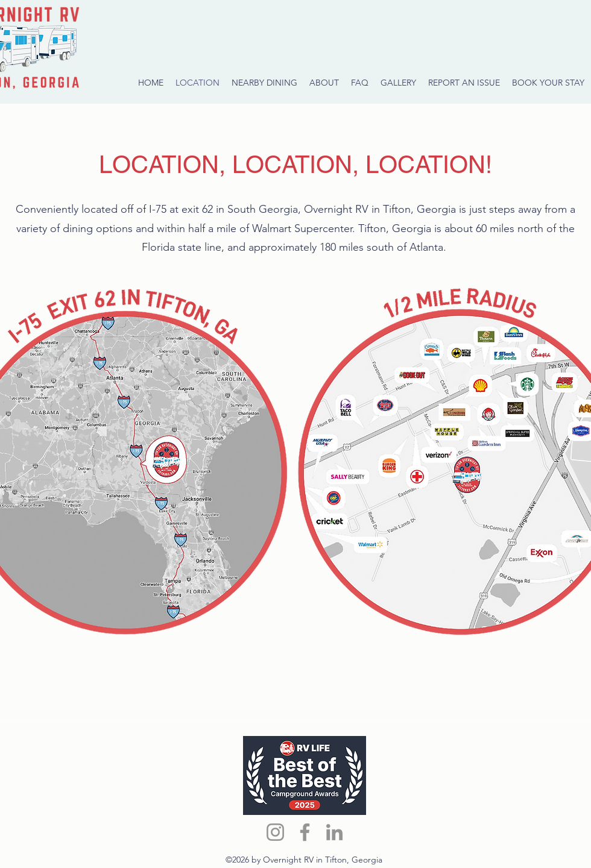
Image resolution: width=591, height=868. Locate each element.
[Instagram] (275, 832)
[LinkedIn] (334, 832)
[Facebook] (305, 832)
